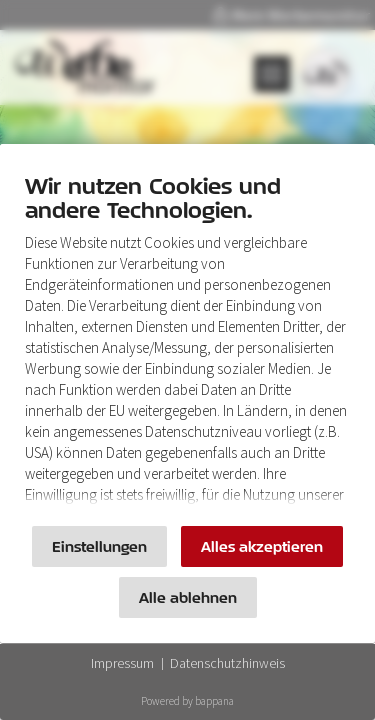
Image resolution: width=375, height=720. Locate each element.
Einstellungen (99, 546)
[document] (187, 345)
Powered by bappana (187, 701)
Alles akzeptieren (262, 546)
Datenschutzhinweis (227, 663)
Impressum (122, 663)
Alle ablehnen (188, 597)
